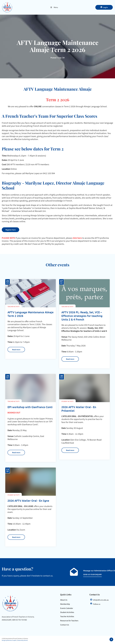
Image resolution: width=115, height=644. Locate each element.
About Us (64, 601)
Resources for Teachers (69, 621)
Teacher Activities (67, 617)
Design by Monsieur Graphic (9, 641)
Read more (13, 348)
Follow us (97, 605)
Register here (8, 229)
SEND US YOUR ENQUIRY (90, 575)
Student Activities (67, 613)
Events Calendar (67, 609)
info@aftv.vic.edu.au (101, 601)
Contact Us (65, 625)
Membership (65, 605)
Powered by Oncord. (23, 641)
